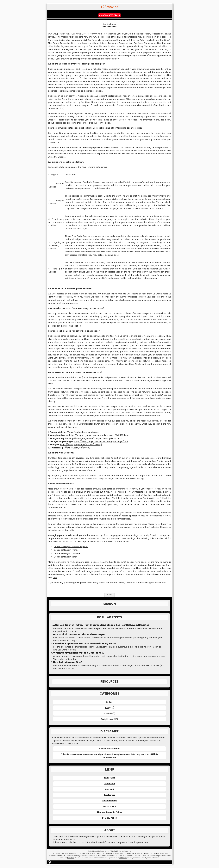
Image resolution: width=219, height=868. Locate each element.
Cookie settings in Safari (66, 557)
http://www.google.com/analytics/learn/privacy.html (95, 438)
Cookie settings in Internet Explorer (71, 547)
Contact (109, 789)
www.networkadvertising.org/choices (112, 568)
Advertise (110, 784)
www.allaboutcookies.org (83, 565)
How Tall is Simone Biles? (68, 662)
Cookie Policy (109, 801)
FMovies (146, 853)
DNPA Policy (110, 806)
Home (110, 595)
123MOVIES (114, 851)
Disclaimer (109, 795)
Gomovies (98, 853)
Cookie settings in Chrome (67, 553)
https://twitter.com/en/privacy (75, 448)
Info (107, 708)
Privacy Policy (110, 818)
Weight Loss (107, 719)
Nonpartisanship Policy (110, 812)
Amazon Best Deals (109, 15)
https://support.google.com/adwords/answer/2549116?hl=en (99, 435)
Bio (107, 702)
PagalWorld (102, 856)
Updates (108, 713)
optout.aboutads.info (78, 568)
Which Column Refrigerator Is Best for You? (79, 653)
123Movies (68, 853)
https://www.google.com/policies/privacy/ (81, 445)
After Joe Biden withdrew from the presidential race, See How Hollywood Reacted (101, 625)
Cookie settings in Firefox (66, 550)
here (119, 574)
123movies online (130, 853)
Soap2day (85, 853)
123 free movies (111, 853)
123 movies (158, 853)
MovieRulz (61, 856)
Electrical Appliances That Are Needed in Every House (85, 644)
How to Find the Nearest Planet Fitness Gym (79, 634)
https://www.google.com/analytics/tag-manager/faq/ (101, 441)
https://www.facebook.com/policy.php (80, 432)
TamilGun (71, 858)
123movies (110, 778)
